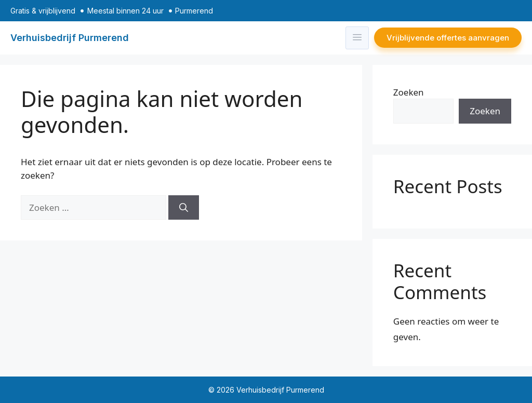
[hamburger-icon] (357, 38)
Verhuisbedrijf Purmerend (70, 38)
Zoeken (409, 92)
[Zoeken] (184, 208)
